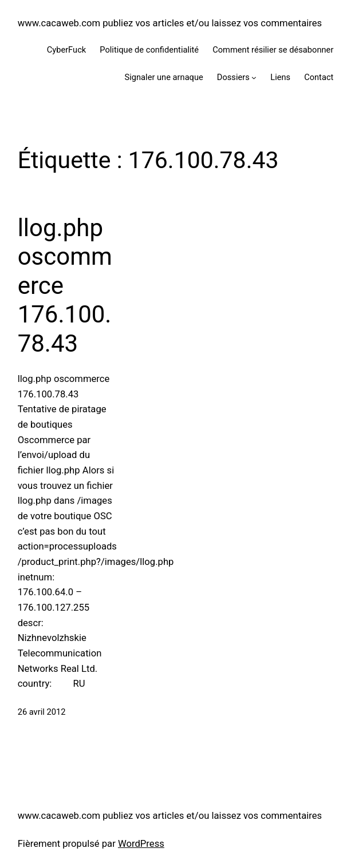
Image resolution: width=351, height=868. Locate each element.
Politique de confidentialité (149, 50)
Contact (319, 77)
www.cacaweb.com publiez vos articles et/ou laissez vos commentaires (170, 23)
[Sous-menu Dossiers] (254, 77)
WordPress (141, 844)
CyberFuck (67, 50)
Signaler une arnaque (164, 77)
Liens (280, 77)
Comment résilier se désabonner (273, 50)
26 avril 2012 (42, 712)
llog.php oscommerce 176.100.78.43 (65, 286)
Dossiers (233, 77)
